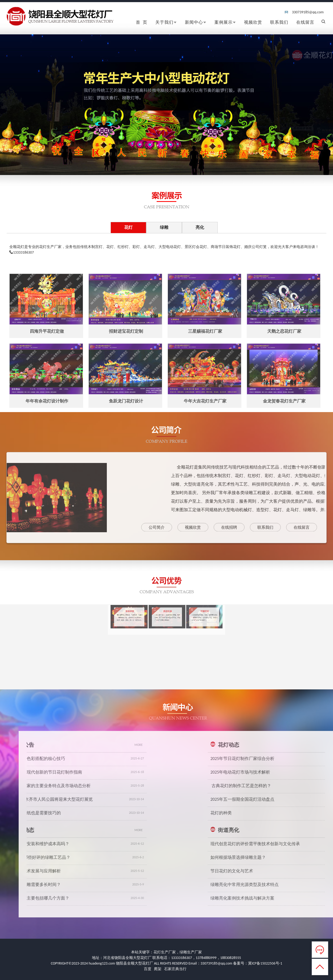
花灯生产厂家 (165, 952)
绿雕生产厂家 (191, 952)
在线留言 (305, 22)
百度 (148, 969)
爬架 (158, 969)
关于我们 (166, 22)
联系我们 (279, 22)
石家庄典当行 (175, 969)
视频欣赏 (253, 22)
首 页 (142, 22)
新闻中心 (196, 22)
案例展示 (225, 22)
